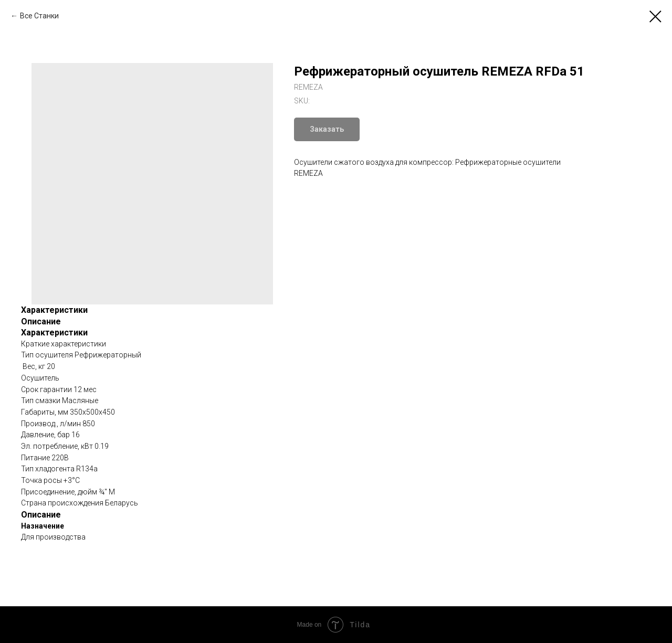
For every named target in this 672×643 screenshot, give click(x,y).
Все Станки (39, 16)
